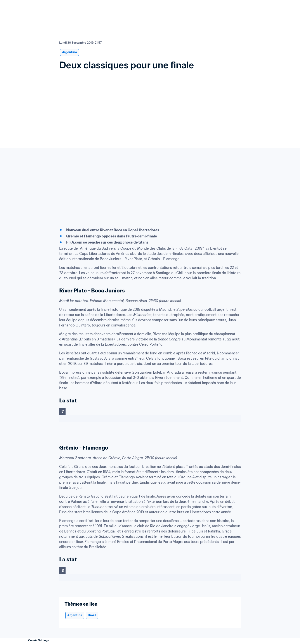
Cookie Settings (39, 640)
